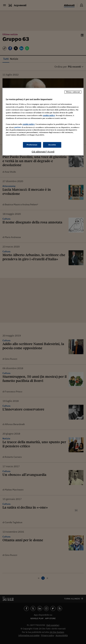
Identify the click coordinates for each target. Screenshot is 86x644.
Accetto (52, 145)
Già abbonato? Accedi (43, 152)
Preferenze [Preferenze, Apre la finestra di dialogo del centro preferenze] (32, 145)
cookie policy (49, 115)
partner (18, 127)
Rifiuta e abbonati (73, 92)
